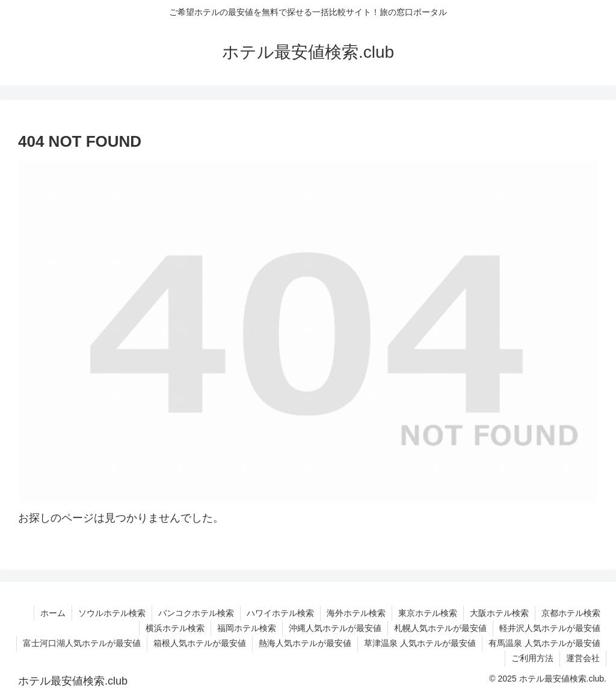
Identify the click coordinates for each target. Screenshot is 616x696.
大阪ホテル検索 (499, 613)
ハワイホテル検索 (280, 613)
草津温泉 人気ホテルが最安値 (420, 643)
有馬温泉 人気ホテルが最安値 (544, 643)
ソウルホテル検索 (112, 613)
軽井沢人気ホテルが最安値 (550, 628)
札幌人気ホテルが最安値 (440, 628)
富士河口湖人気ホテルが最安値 (82, 643)
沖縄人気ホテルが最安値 (335, 628)
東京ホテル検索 (428, 613)
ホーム (53, 613)
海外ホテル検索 (356, 613)
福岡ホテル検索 (247, 628)
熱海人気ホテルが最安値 (305, 643)
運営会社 (583, 658)
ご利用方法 (532, 658)
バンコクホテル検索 (196, 613)
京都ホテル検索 (571, 613)
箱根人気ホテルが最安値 (200, 643)
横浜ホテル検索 (175, 628)
